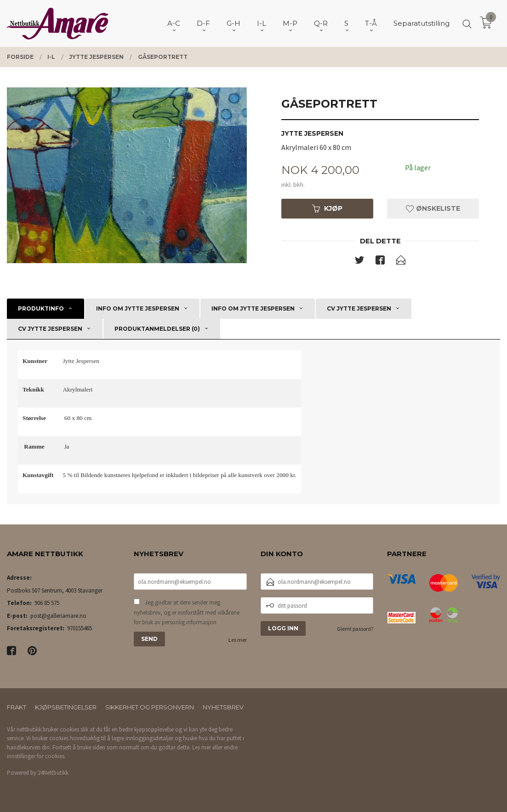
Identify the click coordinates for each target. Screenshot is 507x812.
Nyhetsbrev (223, 707)
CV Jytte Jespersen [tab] (359, 308)
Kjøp (327, 208)
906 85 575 (47, 603)
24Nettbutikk (53, 773)
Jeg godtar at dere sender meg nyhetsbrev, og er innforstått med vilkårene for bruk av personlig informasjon (187, 612)
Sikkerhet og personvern (150, 707)
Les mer (238, 640)
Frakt (17, 707)
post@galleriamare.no (58, 616)
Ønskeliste (433, 208)
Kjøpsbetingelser (66, 707)
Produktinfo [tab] (41, 308)
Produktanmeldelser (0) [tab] (157, 329)
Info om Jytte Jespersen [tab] (138, 308)
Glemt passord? (355, 629)
